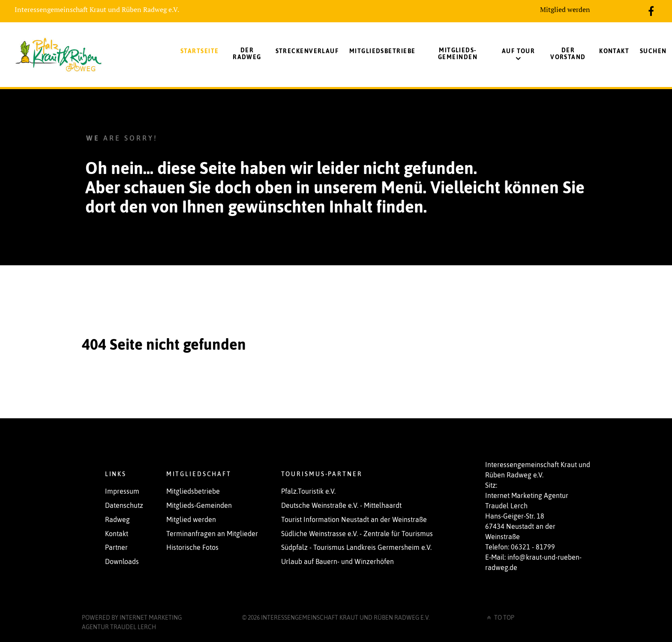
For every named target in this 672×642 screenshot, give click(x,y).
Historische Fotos (192, 547)
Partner (116, 547)
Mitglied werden (565, 9)
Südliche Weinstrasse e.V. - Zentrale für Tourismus (357, 534)
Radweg (117, 519)
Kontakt (117, 534)
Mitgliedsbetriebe (193, 491)
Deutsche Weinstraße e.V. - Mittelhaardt (341, 505)
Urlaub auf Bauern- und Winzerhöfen (337, 561)
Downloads (122, 561)
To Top (500, 618)
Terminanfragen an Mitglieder (212, 534)
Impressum (122, 491)
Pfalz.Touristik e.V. (308, 491)
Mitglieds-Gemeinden (199, 505)
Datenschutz (124, 505)
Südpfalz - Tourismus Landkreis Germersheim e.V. (356, 547)
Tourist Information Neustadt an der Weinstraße (354, 519)
